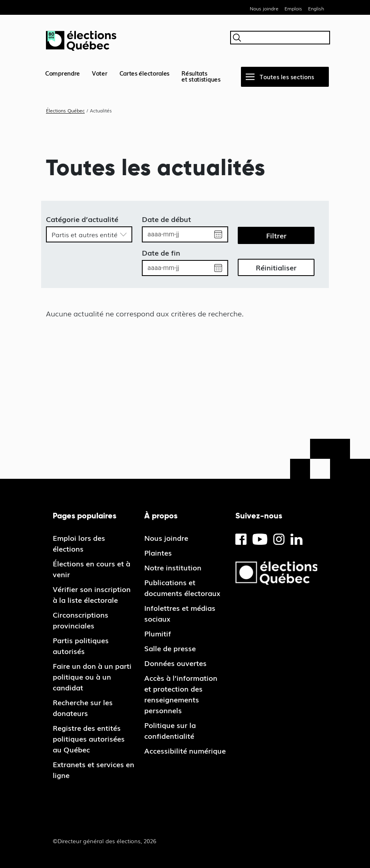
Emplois (293, 8)
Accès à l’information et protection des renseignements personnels (181, 694)
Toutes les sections (287, 76)
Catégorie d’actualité (82, 219)
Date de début (166, 219)
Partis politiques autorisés (81, 645)
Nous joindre (264, 8)
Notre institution (173, 567)
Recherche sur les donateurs (83, 707)
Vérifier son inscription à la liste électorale (92, 594)
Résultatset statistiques (201, 76)
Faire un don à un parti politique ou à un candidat (92, 676)
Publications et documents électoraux (182, 587)
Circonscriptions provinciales (81, 620)
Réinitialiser (276, 267)
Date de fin (161, 252)
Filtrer (276, 235)
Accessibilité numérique (185, 750)
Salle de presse (170, 648)
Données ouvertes (175, 663)
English (316, 8)
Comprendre (63, 73)
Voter (100, 73)
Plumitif (158, 633)
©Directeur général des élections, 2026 (104, 841)
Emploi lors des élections (79, 543)
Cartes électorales (145, 73)
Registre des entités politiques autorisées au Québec (89, 738)
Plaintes (158, 552)
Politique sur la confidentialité (170, 730)
